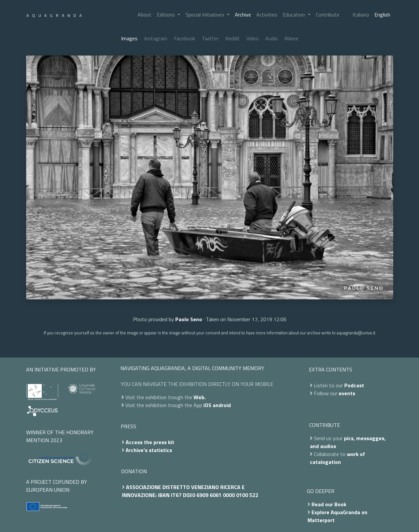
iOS (207, 405)
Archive (243, 15)
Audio (272, 38)
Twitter (210, 38)
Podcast (354, 385)
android (222, 405)
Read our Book (329, 504)
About (145, 15)
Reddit (232, 38)
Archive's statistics (149, 450)
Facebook (185, 38)
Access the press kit (150, 442)
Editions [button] (167, 15)
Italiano (361, 15)
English (382, 15)
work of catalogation (337, 458)
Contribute (328, 15)
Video (252, 38)
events (347, 393)
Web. (200, 397)
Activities (267, 15)
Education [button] (294, 15)
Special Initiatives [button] (206, 15)
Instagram (156, 38)
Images (129, 38)
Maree (291, 38)
